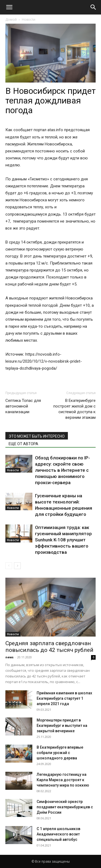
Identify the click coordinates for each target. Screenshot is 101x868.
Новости (29, 19)
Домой (11, 19)
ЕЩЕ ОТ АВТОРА (23, 444)
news (9, 657)
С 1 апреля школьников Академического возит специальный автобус (58, 834)
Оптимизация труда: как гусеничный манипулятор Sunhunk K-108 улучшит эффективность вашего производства (63, 540)
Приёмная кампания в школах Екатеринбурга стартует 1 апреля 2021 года (64, 698)
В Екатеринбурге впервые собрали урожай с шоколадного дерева (60, 753)
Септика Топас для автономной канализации (23, 406)
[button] (9, 7)
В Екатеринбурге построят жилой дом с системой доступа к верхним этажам (74, 409)
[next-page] (17, 566)
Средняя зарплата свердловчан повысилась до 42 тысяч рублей (49, 647)
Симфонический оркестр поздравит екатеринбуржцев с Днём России (65, 807)
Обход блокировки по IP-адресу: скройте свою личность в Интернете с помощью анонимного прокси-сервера (62, 470)
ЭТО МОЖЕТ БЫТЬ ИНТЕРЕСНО (37, 436)
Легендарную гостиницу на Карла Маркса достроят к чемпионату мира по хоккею (63, 780)
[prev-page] (9, 566)
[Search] (93, 7)
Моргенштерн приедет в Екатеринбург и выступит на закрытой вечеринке (62, 726)
